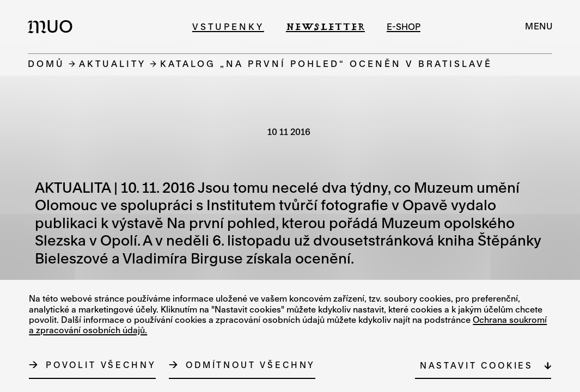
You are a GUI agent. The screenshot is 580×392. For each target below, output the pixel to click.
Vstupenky (228, 26)
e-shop (404, 26)
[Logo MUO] (53, 26)
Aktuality (112, 63)
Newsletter (325, 26)
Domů (46, 63)
